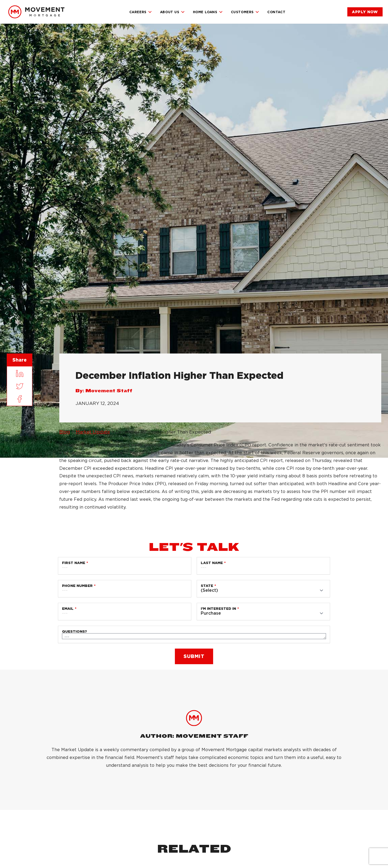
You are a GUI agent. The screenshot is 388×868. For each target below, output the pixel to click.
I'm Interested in (218, 609)
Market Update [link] (93, 432)
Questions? (75, 631)
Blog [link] (65, 432)
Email (68, 609)
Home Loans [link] (208, 12)
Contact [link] (276, 12)
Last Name (212, 563)
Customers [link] (245, 12)
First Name (74, 563)
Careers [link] (141, 12)
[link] (36, 12)
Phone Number (77, 586)
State (207, 586)
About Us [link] (172, 12)
